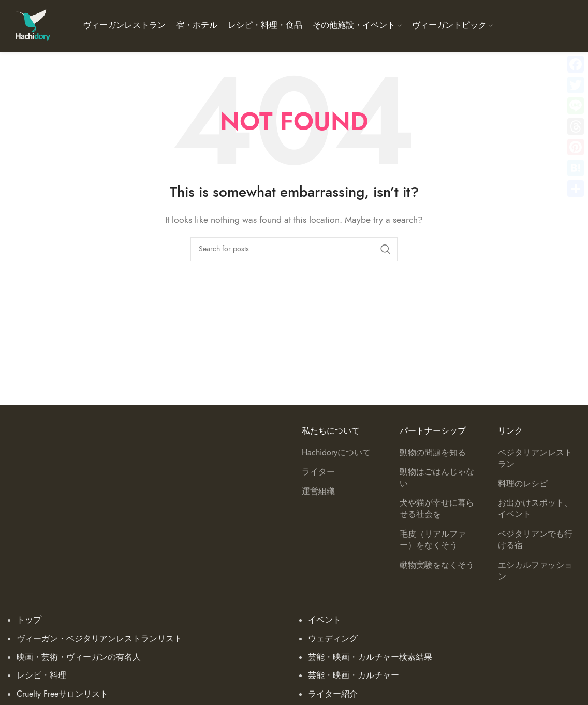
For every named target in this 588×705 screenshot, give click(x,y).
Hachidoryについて (336, 453)
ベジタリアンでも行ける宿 (535, 540)
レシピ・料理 (41, 675)
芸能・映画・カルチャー (354, 675)
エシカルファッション (535, 571)
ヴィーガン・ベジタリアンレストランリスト (99, 639)
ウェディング (333, 639)
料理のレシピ (523, 484)
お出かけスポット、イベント (535, 509)
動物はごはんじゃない (437, 478)
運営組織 (318, 492)
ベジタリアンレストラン (535, 458)
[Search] (294, 249)
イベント (325, 620)
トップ (29, 620)
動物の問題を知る (433, 453)
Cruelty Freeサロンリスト (62, 694)
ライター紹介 (333, 694)
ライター (318, 472)
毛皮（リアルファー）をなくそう (433, 540)
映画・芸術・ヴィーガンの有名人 (79, 657)
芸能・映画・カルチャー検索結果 (370, 657)
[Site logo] (32, 25)
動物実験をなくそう (437, 565)
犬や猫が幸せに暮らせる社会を (437, 509)
